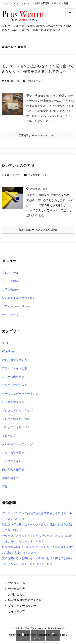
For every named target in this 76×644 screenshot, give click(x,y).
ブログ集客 (9, 436)
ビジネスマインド (36, 81)
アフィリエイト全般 (15, 368)
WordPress (9, 351)
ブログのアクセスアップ (17, 411)
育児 (5, 486)
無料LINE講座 (42, 3)
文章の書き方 (10, 478)
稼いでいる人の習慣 (18, 165)
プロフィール (23, 3)
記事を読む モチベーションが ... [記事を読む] (38, 135)
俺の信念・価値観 (13, 470)
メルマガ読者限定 (13, 453)
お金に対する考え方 (15, 360)
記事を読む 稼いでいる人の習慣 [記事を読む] (38, 230)
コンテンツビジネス (15, 385)
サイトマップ (10, 315)
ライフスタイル (12, 461)
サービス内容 (61, 3)
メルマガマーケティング (17, 444)
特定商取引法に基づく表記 (19, 298)
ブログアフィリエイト (16, 427)
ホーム (8, 3)
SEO (5, 343)
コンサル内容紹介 (13, 377)
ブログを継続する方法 (16, 419)
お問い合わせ (10, 290)
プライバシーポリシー (16, 306)
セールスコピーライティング (20, 394)
